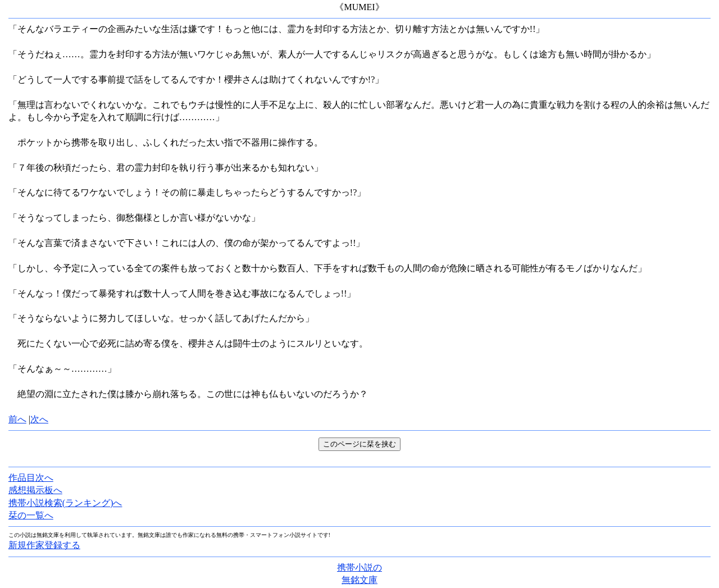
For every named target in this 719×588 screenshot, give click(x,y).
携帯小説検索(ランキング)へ (65, 503)
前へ (17, 419)
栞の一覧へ (31, 515)
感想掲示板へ (35, 490)
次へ (39, 419)
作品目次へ (31, 478)
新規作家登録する (44, 545)
